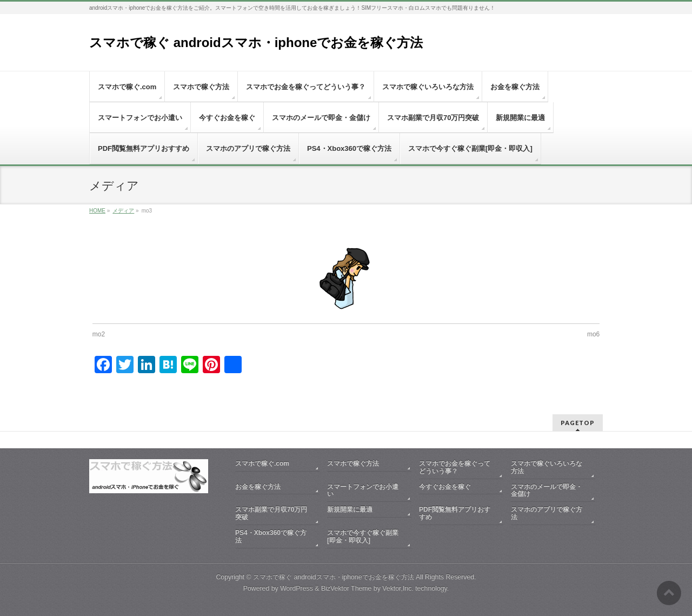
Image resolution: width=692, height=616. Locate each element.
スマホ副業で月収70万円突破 (271, 513)
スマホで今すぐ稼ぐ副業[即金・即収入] (363, 536)
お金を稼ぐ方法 (258, 487)
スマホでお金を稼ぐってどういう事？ (455, 467)
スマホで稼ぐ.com (262, 463)
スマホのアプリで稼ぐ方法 (547, 513)
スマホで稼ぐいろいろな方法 (547, 467)
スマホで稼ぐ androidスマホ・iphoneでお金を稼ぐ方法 (256, 42)
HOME (97, 211)
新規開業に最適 (350, 509)
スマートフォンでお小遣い (363, 491)
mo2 (99, 334)
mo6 (593, 334)
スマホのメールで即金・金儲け (547, 491)
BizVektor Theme (347, 588)
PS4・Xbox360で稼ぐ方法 (271, 536)
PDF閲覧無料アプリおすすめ (455, 513)
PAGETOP (578, 423)
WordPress (297, 588)
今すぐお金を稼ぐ (445, 487)
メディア (123, 211)
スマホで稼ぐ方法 (353, 463)
